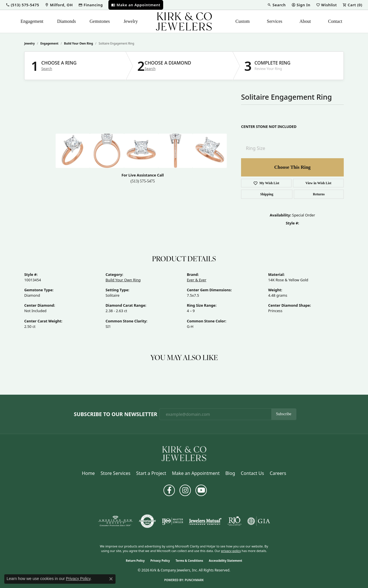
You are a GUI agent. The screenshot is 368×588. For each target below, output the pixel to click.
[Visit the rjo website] (234, 521)
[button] (22, 5)
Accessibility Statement (226, 561)
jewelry (30, 43)
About (305, 21)
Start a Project (151, 473)
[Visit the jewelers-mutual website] (205, 521)
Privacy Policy (160, 561)
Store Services (115, 473)
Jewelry (131, 21)
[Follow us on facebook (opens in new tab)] (169, 490)
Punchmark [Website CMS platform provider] (194, 580)
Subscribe (284, 414)
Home (88, 473)
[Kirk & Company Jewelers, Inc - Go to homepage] (184, 453)
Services (274, 21)
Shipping (267, 194)
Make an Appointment (196, 473)
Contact (335, 21)
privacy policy (231, 551)
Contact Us (252, 473)
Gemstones (100, 21)
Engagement (32, 21)
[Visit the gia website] (259, 521)
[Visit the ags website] (115, 521)
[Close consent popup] (111, 579)
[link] (59, 5)
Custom (242, 21)
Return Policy (135, 561)
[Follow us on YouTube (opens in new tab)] (201, 490)
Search (47, 69)
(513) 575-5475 (143, 181)
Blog (230, 473)
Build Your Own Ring (79, 43)
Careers (278, 473)
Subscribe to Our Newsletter (116, 414)
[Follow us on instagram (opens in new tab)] (185, 490)
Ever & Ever (197, 280)
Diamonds (66, 21)
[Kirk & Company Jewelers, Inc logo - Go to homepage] (184, 21)
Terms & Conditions (189, 561)
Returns (319, 194)
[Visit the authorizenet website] (147, 521)
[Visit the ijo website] (172, 521)
